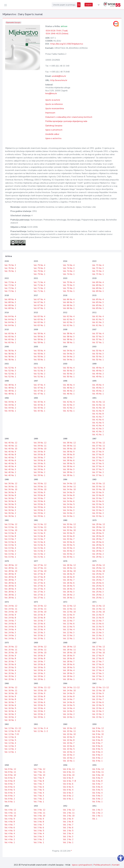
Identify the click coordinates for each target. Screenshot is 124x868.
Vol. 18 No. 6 (69, 664)
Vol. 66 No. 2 (69, 305)
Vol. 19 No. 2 (39, 676)
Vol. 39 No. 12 (40, 443)
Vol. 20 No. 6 (10, 664)
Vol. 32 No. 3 (10, 551)
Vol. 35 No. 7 (39, 498)
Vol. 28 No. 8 (10, 577)
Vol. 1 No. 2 (97, 813)
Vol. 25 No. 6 (98, 583)
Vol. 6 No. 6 (68, 784)
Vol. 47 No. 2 (39, 391)
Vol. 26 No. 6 (69, 583)
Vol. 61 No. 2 (98, 322)
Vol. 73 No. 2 (98, 271)
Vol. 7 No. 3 (39, 796)
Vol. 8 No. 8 (10, 781)
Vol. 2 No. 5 (68, 831)
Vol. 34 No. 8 (69, 495)
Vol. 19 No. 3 (39, 673)
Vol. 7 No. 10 (39, 775)
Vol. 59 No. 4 (39, 334)
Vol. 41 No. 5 (98, 423)
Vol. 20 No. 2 (10, 676)
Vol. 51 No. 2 (39, 374)
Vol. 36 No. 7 (10, 498)
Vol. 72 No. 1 (10, 291)
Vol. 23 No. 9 (39, 615)
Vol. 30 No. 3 (69, 551)
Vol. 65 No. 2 (98, 305)
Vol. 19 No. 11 (40, 650)
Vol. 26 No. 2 (69, 595)
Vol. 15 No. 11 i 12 (42, 687)
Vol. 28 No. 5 (10, 586)
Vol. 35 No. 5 (39, 504)
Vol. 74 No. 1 (69, 274)
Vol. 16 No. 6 (10, 705)
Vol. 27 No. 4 (39, 589)
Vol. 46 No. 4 (69, 385)
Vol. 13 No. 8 (98, 696)
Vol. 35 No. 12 (40, 484)
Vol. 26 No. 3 (69, 592)
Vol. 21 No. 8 (98, 618)
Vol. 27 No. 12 (40, 565)
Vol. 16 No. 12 (11, 687)
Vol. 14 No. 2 (69, 714)
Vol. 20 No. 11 (11, 650)
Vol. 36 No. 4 (10, 507)
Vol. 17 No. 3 (98, 673)
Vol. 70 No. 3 (69, 285)
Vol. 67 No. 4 (39, 299)
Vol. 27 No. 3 (39, 592)
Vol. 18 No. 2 (69, 676)
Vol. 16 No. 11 (11, 691)
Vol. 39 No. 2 (39, 472)
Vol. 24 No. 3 (10, 633)
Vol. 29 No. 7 (98, 539)
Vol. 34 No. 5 (69, 504)
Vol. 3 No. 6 (39, 828)
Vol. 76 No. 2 (10, 268)
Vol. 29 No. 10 (99, 530)
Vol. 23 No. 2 (39, 635)
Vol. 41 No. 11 (99, 405)
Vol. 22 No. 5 (69, 627)
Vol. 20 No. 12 (11, 647)
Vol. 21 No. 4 (98, 630)
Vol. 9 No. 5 (97, 749)
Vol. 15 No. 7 (39, 699)
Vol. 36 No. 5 (10, 504)
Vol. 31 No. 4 (39, 548)
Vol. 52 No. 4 (10, 368)
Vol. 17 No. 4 (98, 670)
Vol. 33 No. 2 (98, 513)
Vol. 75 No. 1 (39, 274)
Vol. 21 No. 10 (99, 612)
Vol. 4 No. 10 (10, 816)
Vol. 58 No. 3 (69, 337)
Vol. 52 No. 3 (10, 371)
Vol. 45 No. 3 (98, 388)
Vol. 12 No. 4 (10, 743)
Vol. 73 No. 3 (98, 268)
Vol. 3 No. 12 (39, 810)
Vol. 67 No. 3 (39, 302)
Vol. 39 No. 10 (40, 449)
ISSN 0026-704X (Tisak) (57, 31)
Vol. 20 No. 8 (10, 659)
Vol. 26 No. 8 (69, 577)
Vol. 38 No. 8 (69, 455)
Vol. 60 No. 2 (10, 339)
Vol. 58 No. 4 (69, 334)
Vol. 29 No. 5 (98, 545)
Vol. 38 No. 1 (69, 475)
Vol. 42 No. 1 (69, 411)
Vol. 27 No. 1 (39, 598)
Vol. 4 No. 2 (10, 839)
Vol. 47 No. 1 (39, 394)
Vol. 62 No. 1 (69, 325)
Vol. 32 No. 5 (10, 545)
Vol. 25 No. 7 (98, 580)
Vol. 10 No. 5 (69, 749)
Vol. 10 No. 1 (69, 761)
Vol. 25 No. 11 (99, 568)
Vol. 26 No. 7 (69, 580)
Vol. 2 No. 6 (68, 828)
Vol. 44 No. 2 (10, 408)
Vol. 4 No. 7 (10, 825)
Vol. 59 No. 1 (39, 342)
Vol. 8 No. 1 (10, 802)
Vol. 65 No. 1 (98, 308)
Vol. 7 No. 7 (39, 784)
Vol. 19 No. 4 (39, 670)
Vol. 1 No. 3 (97, 810)
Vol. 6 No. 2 (68, 796)
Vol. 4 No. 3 (10, 837)
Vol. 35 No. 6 (39, 501)
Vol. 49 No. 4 (98, 368)
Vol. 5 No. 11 (98, 772)
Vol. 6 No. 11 (69, 772)
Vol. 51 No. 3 (39, 371)
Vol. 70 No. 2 (69, 288)
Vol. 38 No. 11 (69, 446)
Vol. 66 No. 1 (69, 308)
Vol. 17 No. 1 (98, 679)
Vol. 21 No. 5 (98, 627)
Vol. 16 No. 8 (10, 699)
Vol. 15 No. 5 (39, 705)
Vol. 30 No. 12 (69, 524)
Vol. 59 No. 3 (39, 337)
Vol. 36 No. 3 (10, 510)
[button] (98, 5)
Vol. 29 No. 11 (99, 527)
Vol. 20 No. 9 (10, 656)
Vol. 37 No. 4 (98, 466)
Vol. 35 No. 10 (40, 489)
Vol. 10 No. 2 (69, 758)
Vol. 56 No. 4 (10, 351)
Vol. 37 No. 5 (98, 463)
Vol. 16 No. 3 (10, 714)
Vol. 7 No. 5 (39, 790)
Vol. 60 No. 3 (10, 337)
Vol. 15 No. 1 (39, 717)
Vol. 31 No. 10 (40, 530)
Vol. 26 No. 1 (69, 598)
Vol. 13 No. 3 (98, 711)
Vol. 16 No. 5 (10, 708)
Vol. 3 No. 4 (39, 834)
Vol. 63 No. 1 (39, 325)
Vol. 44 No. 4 (10, 402)
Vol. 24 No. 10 (11, 612)
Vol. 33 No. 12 (99, 484)
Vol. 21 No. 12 (99, 606)
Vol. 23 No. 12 (40, 606)
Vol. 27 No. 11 (40, 568)
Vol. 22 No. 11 (69, 609)
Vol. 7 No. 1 (39, 802)
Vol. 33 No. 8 (98, 495)
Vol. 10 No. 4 (69, 752)
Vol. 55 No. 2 (39, 357)
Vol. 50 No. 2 (69, 374)
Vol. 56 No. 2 (10, 357)
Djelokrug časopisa (54, 126)
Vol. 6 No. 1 (68, 799)
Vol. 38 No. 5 (69, 463)
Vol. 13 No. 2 (98, 714)
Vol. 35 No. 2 (39, 513)
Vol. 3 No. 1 (39, 842)
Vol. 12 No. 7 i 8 (12, 734)
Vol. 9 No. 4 (97, 752)
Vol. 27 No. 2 (39, 595)
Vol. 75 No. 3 (39, 268)
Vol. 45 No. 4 (98, 385)
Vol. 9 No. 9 (97, 737)
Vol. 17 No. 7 (98, 662)
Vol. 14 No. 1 (69, 717)
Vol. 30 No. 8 (69, 536)
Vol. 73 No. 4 (98, 265)
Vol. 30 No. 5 (69, 545)
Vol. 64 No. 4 (10, 316)
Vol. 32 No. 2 (10, 554)
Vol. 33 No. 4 (98, 507)
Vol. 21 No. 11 (99, 609)
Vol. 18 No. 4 (69, 670)
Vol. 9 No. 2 (97, 758)
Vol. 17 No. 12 (99, 647)
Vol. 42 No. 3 (69, 405)
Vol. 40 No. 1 (10, 475)
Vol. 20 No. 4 (10, 670)
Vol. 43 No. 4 (39, 402)
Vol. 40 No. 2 (10, 472)
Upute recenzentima (55, 108)
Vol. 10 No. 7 (69, 743)
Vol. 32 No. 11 (11, 527)
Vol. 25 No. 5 (98, 586)
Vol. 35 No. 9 (39, 492)
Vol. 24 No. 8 (10, 618)
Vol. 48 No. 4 (10, 385)
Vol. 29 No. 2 (98, 554)
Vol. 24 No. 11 (11, 609)
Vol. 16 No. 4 (10, 711)
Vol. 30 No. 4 (69, 548)
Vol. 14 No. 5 (69, 705)
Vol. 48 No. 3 (10, 388)
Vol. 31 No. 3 (39, 551)
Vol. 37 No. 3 (98, 469)
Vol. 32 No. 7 (10, 539)
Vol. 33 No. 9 (98, 492)
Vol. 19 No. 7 (39, 662)
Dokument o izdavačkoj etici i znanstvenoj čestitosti (69, 117)
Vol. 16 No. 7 (10, 702)
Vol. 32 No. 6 (10, 542)
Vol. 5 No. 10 (98, 775)
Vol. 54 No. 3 (69, 354)
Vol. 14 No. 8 (69, 696)
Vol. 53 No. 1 (98, 360)
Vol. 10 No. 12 (69, 728)
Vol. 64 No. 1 (10, 325)
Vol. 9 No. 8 (97, 740)
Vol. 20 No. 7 (10, 662)
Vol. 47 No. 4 (39, 385)
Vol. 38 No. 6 (69, 460)
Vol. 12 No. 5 (10, 740)
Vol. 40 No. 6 (10, 460)
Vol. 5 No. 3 (97, 796)
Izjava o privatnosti (54, 130)
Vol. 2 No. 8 (68, 822)
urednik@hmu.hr (59, 76)
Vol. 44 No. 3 (10, 405)
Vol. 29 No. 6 (98, 542)
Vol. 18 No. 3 (69, 673)
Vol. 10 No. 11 (69, 731)
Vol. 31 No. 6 (39, 542)
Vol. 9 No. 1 (97, 761)
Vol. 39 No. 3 (39, 469)
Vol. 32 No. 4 (10, 548)
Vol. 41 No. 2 (98, 431)
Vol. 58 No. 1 (69, 342)
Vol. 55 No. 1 (39, 360)
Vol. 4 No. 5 (10, 831)
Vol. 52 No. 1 (10, 377)
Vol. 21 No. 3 (98, 633)
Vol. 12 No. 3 (10, 746)
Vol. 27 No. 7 (39, 580)
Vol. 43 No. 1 (39, 411)
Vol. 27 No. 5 (39, 586)
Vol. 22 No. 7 (69, 621)
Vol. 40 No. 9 (10, 452)
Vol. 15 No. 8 (39, 696)
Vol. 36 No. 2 (10, 513)
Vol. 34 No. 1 (69, 516)
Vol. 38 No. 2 (69, 472)
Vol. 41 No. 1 (98, 435)
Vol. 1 (95, 819)
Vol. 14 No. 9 (69, 693)
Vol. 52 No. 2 (10, 374)
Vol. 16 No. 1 (10, 720)
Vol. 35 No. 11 (40, 487)
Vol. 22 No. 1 (69, 638)
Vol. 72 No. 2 (10, 288)
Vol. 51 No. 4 (39, 368)
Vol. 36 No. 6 (10, 501)
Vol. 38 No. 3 (69, 469)
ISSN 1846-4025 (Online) (57, 34)
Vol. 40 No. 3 (10, 469)
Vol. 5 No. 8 (97, 781)
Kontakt (116, 865)
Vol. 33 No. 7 (98, 498)
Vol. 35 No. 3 (39, 510)
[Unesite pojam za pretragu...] (64, 5)
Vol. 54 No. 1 (69, 360)
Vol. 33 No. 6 (98, 501)
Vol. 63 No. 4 (39, 316)
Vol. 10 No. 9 (69, 737)
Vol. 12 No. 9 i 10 (12, 731)
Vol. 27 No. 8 (39, 577)
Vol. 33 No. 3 (98, 510)
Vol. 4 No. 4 (10, 834)
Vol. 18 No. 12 (69, 647)
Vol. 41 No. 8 (98, 414)
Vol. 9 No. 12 (98, 728)
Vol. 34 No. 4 (69, 507)
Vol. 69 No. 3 (98, 285)
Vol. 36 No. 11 (11, 487)
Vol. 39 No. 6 (39, 460)
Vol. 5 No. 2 (97, 799)
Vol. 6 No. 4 (68, 790)
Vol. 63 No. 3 (39, 319)
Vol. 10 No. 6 (69, 746)
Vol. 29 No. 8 (98, 536)
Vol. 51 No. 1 (39, 377)
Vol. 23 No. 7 (39, 621)
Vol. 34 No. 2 (69, 513)
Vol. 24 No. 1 (10, 638)
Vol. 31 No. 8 (39, 536)
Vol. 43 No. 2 (39, 408)
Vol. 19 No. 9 (39, 656)
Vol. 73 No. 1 (98, 274)
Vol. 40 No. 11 (11, 446)
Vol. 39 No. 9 (39, 452)
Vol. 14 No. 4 (69, 708)
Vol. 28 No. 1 (10, 598)
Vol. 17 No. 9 (98, 656)
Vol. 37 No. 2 (98, 472)
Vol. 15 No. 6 (39, 702)
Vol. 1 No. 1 (97, 816)
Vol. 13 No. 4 (98, 708)
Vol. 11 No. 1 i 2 (41, 731)
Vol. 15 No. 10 (40, 691)
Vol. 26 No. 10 (69, 571)
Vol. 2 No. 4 (68, 834)
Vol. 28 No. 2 (10, 595)
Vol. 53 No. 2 (98, 357)
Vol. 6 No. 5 (68, 787)
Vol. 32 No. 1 (10, 557)
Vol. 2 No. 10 (69, 816)
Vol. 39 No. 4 (39, 466)
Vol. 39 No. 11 (40, 446)
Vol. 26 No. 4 (69, 589)
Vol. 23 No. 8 (39, 618)
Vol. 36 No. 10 (11, 489)
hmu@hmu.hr (51, 93)
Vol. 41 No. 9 (98, 411)
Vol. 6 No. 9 (68, 778)
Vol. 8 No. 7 (10, 784)
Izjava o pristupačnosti (82, 865)
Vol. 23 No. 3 (39, 633)
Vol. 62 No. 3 (69, 319)
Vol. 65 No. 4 (98, 299)
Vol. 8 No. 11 (10, 772)
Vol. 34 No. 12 (69, 484)
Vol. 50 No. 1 (69, 377)
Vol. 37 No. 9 (98, 452)
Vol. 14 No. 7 (69, 699)
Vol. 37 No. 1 (98, 475)
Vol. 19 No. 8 (39, 659)
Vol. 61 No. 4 (98, 316)
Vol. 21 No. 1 (98, 638)
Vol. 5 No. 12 (98, 769)
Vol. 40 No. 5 (10, 463)
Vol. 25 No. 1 (98, 598)
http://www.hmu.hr (59, 80)
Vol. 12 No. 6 (10, 737)
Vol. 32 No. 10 (11, 530)
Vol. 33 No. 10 (99, 489)
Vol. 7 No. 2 (39, 799)
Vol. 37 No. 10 (99, 449)
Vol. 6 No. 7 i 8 (69, 781)
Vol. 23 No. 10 (40, 612)
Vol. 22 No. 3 (69, 633)
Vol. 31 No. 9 (39, 533)
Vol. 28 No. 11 (11, 568)
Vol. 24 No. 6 (10, 624)
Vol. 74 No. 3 (69, 268)
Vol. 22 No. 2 (69, 635)
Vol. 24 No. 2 (10, 635)
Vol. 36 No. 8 (10, 495)
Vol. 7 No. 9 (39, 778)
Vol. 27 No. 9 (39, 574)
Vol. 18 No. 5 (69, 667)
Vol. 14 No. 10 (69, 691)
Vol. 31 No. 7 (39, 539)
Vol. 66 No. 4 (69, 299)
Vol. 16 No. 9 (10, 696)
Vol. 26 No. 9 (69, 574)
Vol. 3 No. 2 (39, 839)
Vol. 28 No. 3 (10, 592)
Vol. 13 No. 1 (98, 717)
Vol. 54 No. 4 (69, 351)
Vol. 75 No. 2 (39, 271)
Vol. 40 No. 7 (10, 458)
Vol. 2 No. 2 (68, 839)
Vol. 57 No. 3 (98, 337)
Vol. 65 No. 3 (98, 302)
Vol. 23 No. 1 (39, 638)
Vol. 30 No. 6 (69, 542)
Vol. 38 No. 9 (69, 452)
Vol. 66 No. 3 (69, 302)
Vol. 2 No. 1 (68, 842)
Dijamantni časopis (13, 23)
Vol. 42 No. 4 (69, 402)
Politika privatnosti (102, 865)
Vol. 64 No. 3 (10, 319)
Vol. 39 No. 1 (39, 475)
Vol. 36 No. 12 (11, 484)
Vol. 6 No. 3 (68, 793)
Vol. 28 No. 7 (10, 580)
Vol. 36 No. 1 (10, 516)
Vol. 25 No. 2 (98, 595)
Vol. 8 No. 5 (10, 790)
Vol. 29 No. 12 (99, 524)
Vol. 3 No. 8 (39, 822)
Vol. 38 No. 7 (69, 458)
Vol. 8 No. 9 (10, 778)
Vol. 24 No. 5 (10, 627)
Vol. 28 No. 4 (10, 589)
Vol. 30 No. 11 (69, 527)
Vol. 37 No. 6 (98, 460)
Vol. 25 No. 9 (98, 574)
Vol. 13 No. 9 (98, 693)
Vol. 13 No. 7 (98, 699)
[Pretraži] (79, 5)
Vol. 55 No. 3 (39, 354)
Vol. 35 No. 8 (39, 495)
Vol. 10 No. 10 (69, 734)
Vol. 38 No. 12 (69, 443)
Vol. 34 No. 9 (69, 492)
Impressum (50, 113)
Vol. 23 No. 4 (39, 630)
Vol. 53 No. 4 (98, 351)
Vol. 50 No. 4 (69, 368)
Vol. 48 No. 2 (10, 391)
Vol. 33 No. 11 (99, 487)
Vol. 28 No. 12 (11, 565)
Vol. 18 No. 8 (69, 659)
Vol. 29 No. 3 (98, 551)
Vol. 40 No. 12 (11, 443)
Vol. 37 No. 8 (98, 455)
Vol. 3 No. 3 (39, 837)
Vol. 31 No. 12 (40, 524)
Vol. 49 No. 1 (98, 377)
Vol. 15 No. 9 (39, 693)
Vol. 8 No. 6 (10, 787)
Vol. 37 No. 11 (99, 446)
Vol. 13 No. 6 (98, 702)
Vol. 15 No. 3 (39, 711)
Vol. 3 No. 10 (39, 816)
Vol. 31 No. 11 (40, 527)
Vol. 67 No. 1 (39, 308)
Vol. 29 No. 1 (98, 557)
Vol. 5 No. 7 (97, 784)
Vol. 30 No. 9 (69, 533)
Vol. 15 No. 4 (39, 708)
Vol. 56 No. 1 (10, 360)
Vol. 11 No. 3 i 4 (41, 728)
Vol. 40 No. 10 (11, 449)
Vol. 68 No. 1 (10, 308)
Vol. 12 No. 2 (10, 749)
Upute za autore (53, 100)
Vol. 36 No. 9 (10, 492)
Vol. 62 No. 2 (69, 322)
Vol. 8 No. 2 (10, 799)
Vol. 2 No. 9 (68, 819)
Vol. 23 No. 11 (40, 609)
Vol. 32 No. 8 (10, 536)
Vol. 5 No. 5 (97, 790)
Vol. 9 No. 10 (98, 734)
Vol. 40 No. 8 (10, 455)
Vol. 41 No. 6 (98, 420)
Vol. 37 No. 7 (98, 458)
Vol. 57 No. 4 (98, 334)
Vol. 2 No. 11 (69, 813)
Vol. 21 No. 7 (98, 621)
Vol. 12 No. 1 (10, 752)
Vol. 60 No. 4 (10, 334)
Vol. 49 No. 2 (98, 374)
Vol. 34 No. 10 (69, 489)
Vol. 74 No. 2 (69, 271)
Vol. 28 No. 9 (10, 574)
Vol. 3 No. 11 (39, 813)
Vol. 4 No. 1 (10, 842)
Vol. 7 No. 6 (39, 787)
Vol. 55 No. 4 (39, 351)
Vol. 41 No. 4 (98, 426)
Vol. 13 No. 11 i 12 (100, 687)
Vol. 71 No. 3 (39, 285)
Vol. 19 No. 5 (39, 667)
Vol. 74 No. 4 (69, 265)
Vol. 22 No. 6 (69, 624)
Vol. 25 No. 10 (99, 571)
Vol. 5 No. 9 (97, 778)
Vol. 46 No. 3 (69, 388)
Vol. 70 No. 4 (69, 282)
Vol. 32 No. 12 (11, 524)
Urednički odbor (52, 134)
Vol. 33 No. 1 (98, 516)
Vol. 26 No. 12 (69, 565)
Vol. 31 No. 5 (39, 545)
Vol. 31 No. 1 (39, 557)
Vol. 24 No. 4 (10, 630)
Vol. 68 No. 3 (10, 302)
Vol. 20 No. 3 (10, 673)
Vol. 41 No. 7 (98, 417)
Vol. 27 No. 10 (40, 571)
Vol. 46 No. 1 (69, 394)
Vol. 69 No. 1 (98, 291)
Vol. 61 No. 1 (98, 325)
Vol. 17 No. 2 (98, 676)
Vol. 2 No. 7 (68, 825)
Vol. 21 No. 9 (98, 615)
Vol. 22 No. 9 (69, 615)
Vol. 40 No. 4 (10, 466)
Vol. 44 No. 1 (10, 411)
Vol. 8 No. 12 (10, 769)
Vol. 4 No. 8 (10, 822)
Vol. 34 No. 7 (69, 498)
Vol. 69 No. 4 (98, 282)
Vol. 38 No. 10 (69, 449)
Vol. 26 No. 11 (69, 568)
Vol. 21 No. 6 (98, 624)
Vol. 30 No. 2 (69, 554)
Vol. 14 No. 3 (69, 711)
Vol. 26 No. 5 (69, 586)
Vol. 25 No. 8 (98, 577)
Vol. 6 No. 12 (69, 769)
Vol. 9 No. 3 (97, 755)
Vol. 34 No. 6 (69, 501)
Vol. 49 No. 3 (98, 371)
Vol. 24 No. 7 (10, 621)
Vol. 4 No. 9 (10, 819)
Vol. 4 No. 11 (10, 813)
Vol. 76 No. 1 (10, 271)
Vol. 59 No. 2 (39, 339)
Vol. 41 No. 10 (99, 408)
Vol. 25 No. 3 (98, 592)
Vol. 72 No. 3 (10, 285)
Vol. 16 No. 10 (11, 693)
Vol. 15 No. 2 (39, 714)
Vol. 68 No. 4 (10, 299)
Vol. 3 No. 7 (39, 825)
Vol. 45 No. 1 (98, 394)
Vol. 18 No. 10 (69, 653)
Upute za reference (54, 104)
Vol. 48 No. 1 (10, 394)
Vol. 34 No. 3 (69, 510)
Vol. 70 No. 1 (69, 291)
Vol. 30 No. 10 (69, 530)
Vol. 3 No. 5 (39, 831)
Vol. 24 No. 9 (10, 615)
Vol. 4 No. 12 (10, 810)
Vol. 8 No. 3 (10, 796)
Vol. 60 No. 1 (10, 342)
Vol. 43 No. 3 (39, 405)
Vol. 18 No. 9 (69, 656)
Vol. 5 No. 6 (97, 787)
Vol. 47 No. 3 (39, 388)
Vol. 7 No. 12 (39, 769)
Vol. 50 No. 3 (69, 371)
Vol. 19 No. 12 (40, 647)
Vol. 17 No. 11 (99, 650)
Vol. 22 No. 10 (69, 612)
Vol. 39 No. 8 (39, 455)
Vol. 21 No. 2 (98, 635)
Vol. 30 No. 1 (69, 557)
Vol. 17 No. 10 (99, 653)
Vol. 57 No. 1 (98, 342)
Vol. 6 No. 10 (69, 775)
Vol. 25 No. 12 (99, 565)
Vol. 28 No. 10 (11, 571)
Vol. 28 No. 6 (10, 583)
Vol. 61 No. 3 (98, 319)
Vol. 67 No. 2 (39, 305)
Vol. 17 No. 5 (98, 667)
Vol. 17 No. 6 (98, 664)
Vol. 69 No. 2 (98, 288)
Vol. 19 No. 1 (39, 679)
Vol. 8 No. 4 (10, 793)
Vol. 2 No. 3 (68, 837)
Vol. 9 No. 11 (98, 731)
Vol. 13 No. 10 (99, 691)
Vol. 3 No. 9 (39, 819)
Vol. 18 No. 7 (69, 662)
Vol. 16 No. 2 (10, 717)
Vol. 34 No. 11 (69, 487)
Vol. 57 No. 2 (98, 339)
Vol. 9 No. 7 (97, 743)
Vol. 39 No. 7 (39, 458)
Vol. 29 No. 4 (98, 548)
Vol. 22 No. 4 (69, 630)
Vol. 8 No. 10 (10, 775)
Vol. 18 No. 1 (69, 679)
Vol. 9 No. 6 (97, 746)
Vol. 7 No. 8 (39, 781)
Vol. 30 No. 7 (69, 539)
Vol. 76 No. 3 (10, 265)
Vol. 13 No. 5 (98, 705)
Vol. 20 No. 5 (10, 667)
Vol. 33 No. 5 (98, 504)
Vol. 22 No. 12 (69, 606)
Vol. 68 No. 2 (10, 305)
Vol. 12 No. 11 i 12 (13, 728)
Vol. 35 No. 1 (39, 516)
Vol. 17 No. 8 (98, 659)
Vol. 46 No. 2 (69, 391)
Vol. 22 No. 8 (69, 618)
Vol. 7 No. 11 (39, 772)
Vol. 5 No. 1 (97, 802)
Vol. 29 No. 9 (98, 533)
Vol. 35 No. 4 (39, 507)
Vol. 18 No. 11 (69, 650)
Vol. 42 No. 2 (69, 408)
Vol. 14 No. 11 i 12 (71, 687)
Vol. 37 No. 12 (99, 443)
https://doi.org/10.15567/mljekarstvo (67, 44)
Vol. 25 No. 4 (98, 589)
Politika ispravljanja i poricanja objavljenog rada (66, 121)
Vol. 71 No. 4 (39, 282)
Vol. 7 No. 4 (39, 793)
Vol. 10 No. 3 (69, 755)
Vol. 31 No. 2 (39, 554)
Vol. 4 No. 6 (10, 828)
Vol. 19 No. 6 (39, 664)
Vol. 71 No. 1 (39, 291)
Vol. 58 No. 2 (69, 339)
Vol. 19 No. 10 (40, 653)
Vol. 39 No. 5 (39, 463)
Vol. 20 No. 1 (10, 679)
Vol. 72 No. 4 (10, 282)
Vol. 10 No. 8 (69, 740)
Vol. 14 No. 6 (69, 702)
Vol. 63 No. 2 (39, 322)
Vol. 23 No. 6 (39, 624)
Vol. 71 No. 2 (39, 288)
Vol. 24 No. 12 (11, 606)
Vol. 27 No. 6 (39, 583)
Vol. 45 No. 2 (98, 391)
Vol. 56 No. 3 (10, 354)
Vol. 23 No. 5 (39, 627)
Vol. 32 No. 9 (10, 533)
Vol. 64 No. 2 (10, 322)
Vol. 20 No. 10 (11, 653)
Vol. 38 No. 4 (69, 466)
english (89, 5)
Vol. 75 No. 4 (39, 265)
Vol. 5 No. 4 (97, 793)
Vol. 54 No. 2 (69, 357)
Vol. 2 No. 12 (69, 810)
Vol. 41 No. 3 (98, 429)
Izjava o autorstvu (53, 138)
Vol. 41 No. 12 (99, 402)
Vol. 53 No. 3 (98, 354)
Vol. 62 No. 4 (69, 316)
